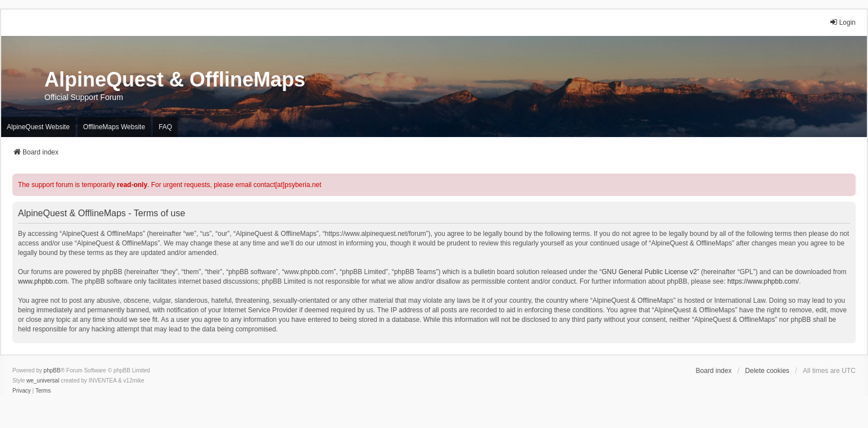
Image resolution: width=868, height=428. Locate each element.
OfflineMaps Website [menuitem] (114, 127)
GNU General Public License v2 (649, 272)
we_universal (43, 381)
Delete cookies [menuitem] (767, 371)
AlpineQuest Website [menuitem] (38, 127)
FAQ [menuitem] (165, 127)
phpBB (52, 370)
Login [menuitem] (842, 22)
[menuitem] (22, 391)
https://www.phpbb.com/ (763, 281)
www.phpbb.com (43, 281)
